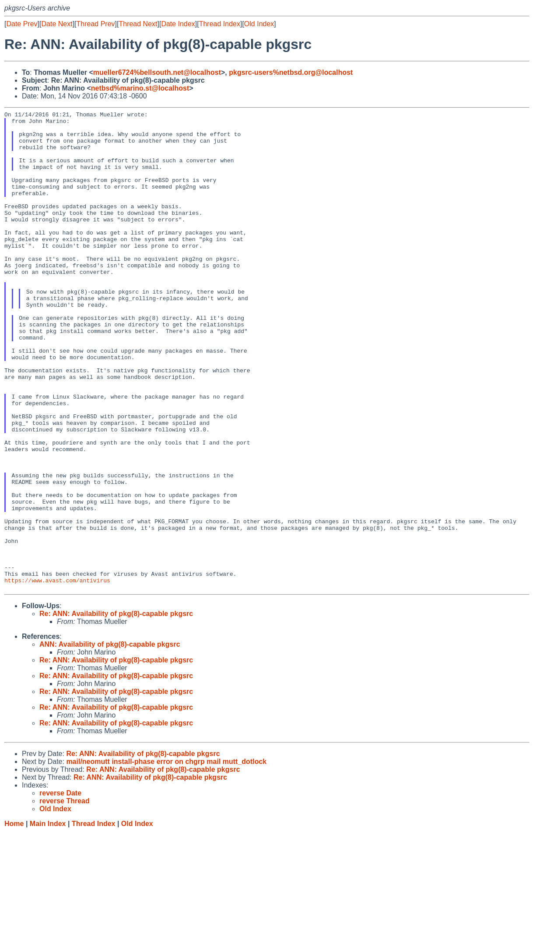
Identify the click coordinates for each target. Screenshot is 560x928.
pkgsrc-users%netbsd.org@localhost (291, 72)
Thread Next (138, 24)
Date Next (57, 24)
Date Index (178, 24)
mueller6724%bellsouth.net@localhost (157, 72)
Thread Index (220, 24)
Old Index (259, 24)
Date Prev (22, 24)
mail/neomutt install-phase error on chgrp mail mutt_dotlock (166, 857)
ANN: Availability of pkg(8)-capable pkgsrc (110, 740)
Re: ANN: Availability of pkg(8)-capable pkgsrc (116, 709)
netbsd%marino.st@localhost (140, 88)
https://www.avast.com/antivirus (57, 675)
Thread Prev (96, 24)
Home (14, 919)
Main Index (48, 919)
